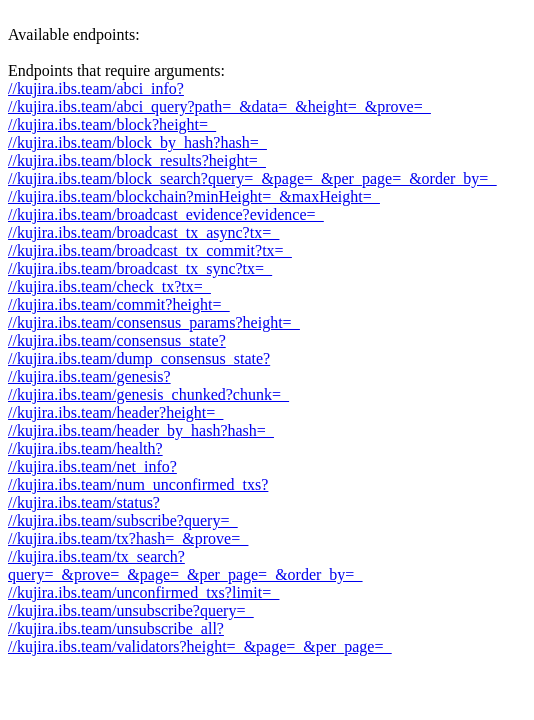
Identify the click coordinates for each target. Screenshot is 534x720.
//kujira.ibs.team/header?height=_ (115, 412)
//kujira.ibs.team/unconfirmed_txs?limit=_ (143, 592)
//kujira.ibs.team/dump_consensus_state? (139, 358)
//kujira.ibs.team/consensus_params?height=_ (154, 322)
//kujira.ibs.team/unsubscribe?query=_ (130, 610)
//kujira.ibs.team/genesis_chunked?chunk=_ (148, 394)
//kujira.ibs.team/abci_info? (96, 88)
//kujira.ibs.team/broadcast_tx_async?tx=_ (143, 232)
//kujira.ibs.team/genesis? (89, 376)
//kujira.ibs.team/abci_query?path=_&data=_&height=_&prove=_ (219, 106)
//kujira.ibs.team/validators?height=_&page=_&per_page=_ (199, 646)
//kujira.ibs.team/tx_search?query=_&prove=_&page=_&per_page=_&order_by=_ (185, 565)
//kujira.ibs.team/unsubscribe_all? (116, 628)
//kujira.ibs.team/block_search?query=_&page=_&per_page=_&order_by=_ (252, 178)
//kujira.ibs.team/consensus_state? (117, 340)
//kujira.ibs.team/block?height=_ (112, 124)
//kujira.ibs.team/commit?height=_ (118, 304)
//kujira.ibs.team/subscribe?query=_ (122, 520)
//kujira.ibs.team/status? (84, 502)
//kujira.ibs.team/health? (85, 448)
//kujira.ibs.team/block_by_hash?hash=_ (137, 142)
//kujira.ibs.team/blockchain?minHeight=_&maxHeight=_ (194, 196)
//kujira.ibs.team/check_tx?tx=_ (109, 286)
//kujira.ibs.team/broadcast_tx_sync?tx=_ (140, 268)
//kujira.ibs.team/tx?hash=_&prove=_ (128, 538)
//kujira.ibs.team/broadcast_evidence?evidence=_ (166, 214)
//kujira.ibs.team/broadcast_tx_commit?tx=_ (150, 250)
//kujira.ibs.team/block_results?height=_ (137, 160)
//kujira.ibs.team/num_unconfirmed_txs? (138, 484)
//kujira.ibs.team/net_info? (92, 466)
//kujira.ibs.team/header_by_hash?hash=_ (141, 430)
